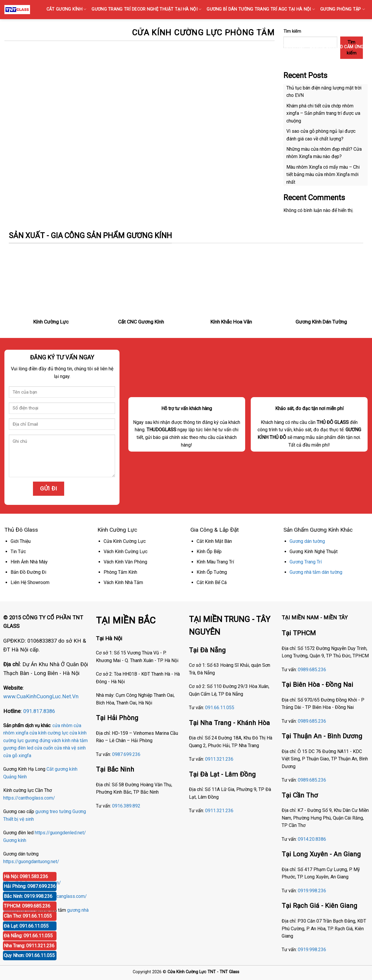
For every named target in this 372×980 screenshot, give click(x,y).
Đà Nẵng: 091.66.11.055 (28, 936)
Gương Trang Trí (306, 562)
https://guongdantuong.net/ (31, 862)
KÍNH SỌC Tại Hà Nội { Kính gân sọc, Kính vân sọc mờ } (185, 28)
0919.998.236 (312, 891)
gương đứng (38, 741)
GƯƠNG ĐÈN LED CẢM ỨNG (338, 47)
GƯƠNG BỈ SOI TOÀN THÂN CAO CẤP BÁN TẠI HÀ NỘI (309, 28)
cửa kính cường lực (49, 733)
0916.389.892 (126, 806)
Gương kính (15, 840)
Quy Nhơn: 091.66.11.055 (29, 955)
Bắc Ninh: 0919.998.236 (28, 896)
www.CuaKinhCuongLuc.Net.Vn (41, 696)
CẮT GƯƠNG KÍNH (67, 9)
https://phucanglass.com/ (60, 896)
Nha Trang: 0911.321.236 (29, 946)
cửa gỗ (10, 756)
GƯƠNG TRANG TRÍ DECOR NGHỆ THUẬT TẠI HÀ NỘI (146, 9)
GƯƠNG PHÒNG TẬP (343, 9)
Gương (79, 811)
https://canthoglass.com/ (29, 798)
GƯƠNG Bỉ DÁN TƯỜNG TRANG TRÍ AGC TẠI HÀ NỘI (261, 9)
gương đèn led (18, 748)
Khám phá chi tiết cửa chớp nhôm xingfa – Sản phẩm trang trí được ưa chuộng (323, 113)
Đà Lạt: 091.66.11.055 (26, 926)
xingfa (25, 756)
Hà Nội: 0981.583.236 (26, 877)
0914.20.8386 (312, 839)
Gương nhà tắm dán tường (316, 572)
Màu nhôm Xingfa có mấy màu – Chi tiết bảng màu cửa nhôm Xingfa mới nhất (323, 175)
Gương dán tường (307, 541)
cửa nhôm (62, 726)
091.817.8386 (39, 711)
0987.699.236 (126, 754)
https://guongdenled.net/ (60, 833)
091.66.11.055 (220, 708)
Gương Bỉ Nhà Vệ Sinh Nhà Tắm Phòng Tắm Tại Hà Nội (244, 47)
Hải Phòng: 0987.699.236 (30, 886)
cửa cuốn (44, 748)
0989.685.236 (312, 670)
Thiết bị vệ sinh (19, 819)
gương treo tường (53, 811)
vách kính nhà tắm (70, 741)
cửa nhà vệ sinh (70, 748)
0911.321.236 (219, 759)
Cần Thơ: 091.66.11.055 (28, 916)
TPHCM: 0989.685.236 (27, 906)
